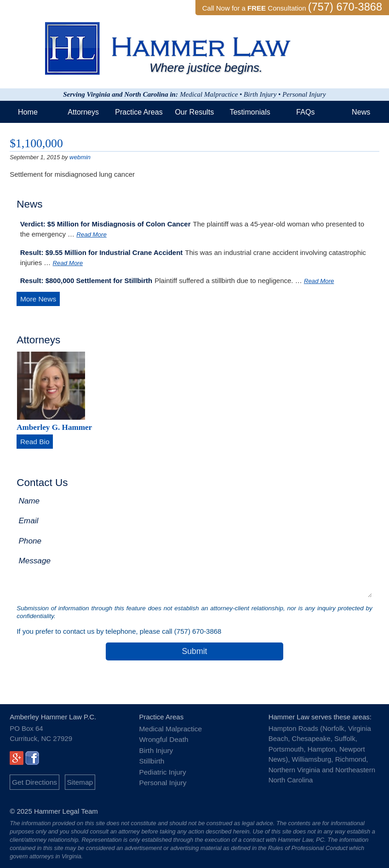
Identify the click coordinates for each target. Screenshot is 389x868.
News (361, 112)
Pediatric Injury (162, 768)
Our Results (194, 112)
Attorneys (83, 112)
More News (38, 298)
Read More (91, 234)
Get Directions (34, 780)
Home (28, 112)
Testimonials (250, 112)
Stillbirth (151, 758)
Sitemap (78, 780)
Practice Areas (139, 112)
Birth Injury (155, 748)
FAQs (305, 112)
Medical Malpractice (169, 727)
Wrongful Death (163, 737)
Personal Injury (162, 778)
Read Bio (34, 441)
